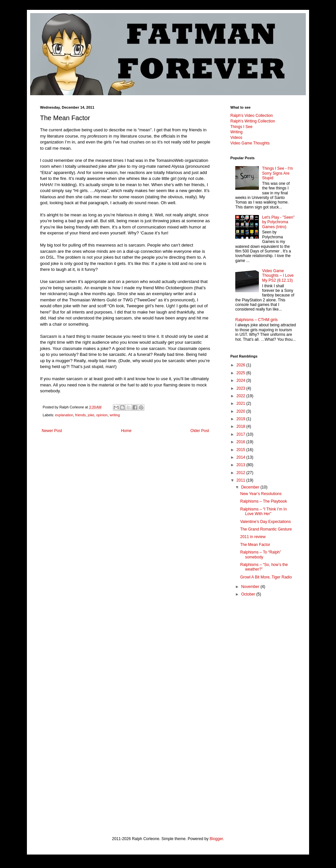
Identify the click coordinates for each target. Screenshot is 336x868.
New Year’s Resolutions (261, 494)
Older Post (200, 431)
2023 (241, 388)
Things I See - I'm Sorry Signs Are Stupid (278, 173)
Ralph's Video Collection (252, 116)
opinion (102, 415)
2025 (241, 373)
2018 (241, 426)
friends (80, 415)
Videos (236, 138)
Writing (236, 132)
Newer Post (52, 431)
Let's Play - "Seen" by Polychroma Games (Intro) (278, 222)
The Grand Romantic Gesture (266, 529)
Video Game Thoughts (250, 143)
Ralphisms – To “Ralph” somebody (261, 554)
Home (126, 431)
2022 (241, 396)
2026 (241, 365)
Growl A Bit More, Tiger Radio (266, 577)
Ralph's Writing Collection (253, 121)
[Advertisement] (263, 708)
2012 (241, 473)
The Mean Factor (255, 545)
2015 (241, 450)
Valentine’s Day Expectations (265, 522)
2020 (241, 411)
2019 (241, 419)
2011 (241, 480)
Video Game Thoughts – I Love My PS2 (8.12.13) (278, 276)
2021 (241, 403)
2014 (241, 457)
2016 (241, 442)
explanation (64, 415)
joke (91, 415)
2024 (241, 380)
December (251, 487)
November (251, 587)
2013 (241, 465)
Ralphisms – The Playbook (264, 501)
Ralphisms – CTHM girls (256, 320)
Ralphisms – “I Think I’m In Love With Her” (263, 511)
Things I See (241, 127)
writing (115, 415)
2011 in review (253, 537)
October (249, 594)
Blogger (216, 839)
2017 (241, 434)
